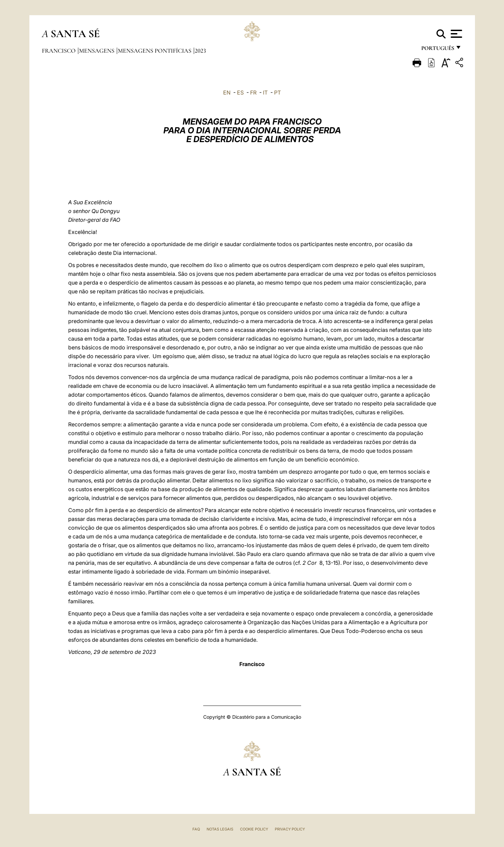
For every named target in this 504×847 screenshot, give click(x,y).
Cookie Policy (254, 829)
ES (240, 92)
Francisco (59, 51)
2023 (200, 51)
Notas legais (220, 829)
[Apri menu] (456, 34)
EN (227, 92)
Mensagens (97, 51)
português (437, 50)
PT (277, 92)
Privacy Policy (290, 829)
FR (253, 92)
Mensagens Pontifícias (155, 51)
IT (265, 92)
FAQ (196, 829)
